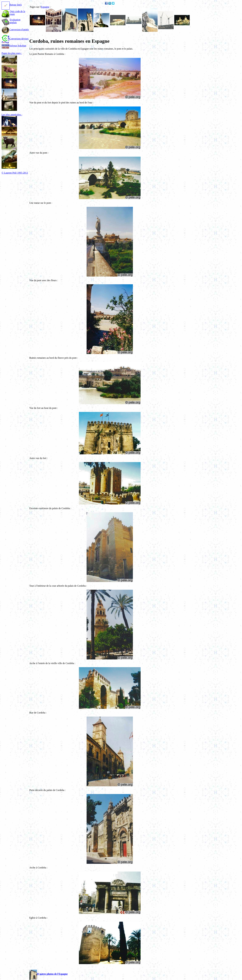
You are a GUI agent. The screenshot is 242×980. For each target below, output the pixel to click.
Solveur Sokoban (14, 46)
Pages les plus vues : (12, 53)
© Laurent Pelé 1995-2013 (15, 173)
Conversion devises (15, 39)
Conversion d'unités (15, 30)
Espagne (45, 7)
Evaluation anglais (15, 21)
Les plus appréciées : (12, 115)
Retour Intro (12, 5)
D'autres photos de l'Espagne (48, 974)
